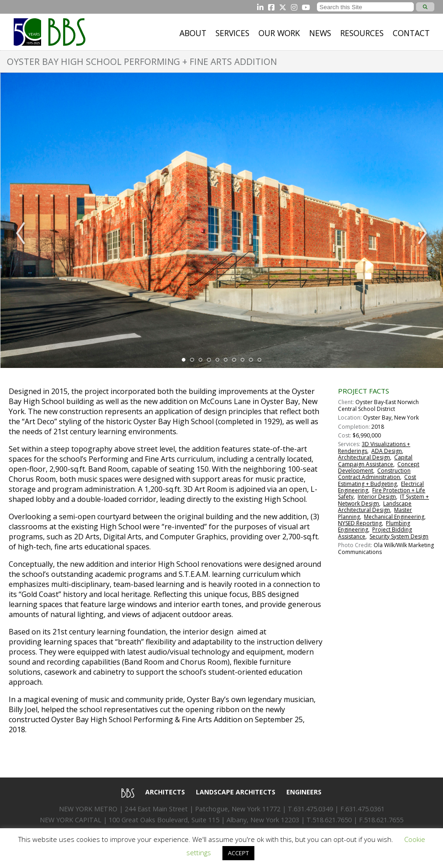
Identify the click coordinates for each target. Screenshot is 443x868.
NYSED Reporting (360, 523)
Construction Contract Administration (374, 474)
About (193, 33)
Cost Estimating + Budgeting (377, 480)
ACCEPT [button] (238, 853)
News (320, 33)
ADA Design (387, 451)
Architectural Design (364, 457)
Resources (362, 33)
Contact (411, 33)
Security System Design (399, 536)
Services (232, 33)
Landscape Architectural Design (375, 507)
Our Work (279, 33)
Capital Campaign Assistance (375, 461)
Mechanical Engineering (394, 517)
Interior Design (377, 497)
